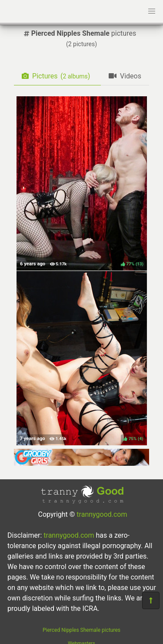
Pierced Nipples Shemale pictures (81, 630)
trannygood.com (102, 514)
